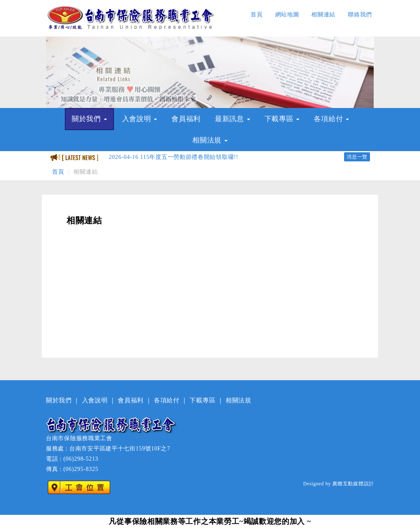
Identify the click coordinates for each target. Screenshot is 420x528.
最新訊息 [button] (233, 119)
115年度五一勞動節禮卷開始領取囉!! (173, 157)
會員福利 (186, 119)
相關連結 (323, 15)
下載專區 (202, 400)
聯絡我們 (360, 15)
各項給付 (167, 400)
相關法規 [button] (210, 140)
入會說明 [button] (140, 119)
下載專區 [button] (282, 119)
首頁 (257, 15)
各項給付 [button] (331, 119)
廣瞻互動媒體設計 (353, 484)
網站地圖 (287, 15)
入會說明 (95, 400)
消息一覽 (357, 157)
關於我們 (59, 400)
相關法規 (239, 400)
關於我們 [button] (89, 119)
